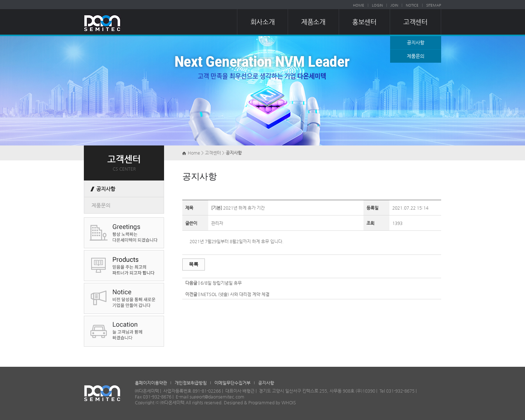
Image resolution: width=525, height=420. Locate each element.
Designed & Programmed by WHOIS (260, 402)
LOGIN (377, 5)
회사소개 (262, 22)
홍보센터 (364, 22)
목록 (194, 264)
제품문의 (416, 56)
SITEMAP (434, 5)
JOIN (394, 5)
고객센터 (415, 22)
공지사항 (416, 42)
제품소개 (313, 22)
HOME (359, 5)
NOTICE (412, 5)
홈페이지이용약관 (151, 383)
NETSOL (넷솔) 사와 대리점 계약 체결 (235, 294)
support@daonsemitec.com (217, 397)
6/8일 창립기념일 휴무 (221, 283)
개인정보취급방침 (191, 383)
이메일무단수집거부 (232, 383)
